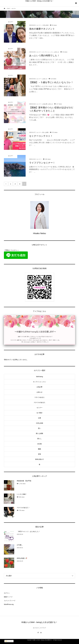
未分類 (39, 444)
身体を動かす (39, 459)
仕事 (39, 418)
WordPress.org (9, 604)
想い (39, 428)
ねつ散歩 (39, 413)
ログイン (7, 593)
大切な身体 (39, 423)
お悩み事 (39, 387)
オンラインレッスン (39, 382)
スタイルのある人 (39, 402)
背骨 (39, 454)
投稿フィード (8, 597)
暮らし (39, 439)
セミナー (39, 408)
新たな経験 (39, 433)
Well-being (39, 377)
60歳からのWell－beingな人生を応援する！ (40, 1)
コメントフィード (10, 601)
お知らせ (39, 392)
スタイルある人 (39, 397)
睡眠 (39, 449)
